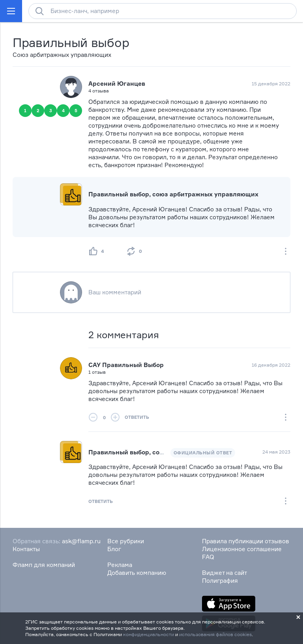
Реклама (120, 565)
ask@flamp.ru (81, 541)
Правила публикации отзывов (246, 541)
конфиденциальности (149, 634)
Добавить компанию (137, 573)
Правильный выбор (71, 42)
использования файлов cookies (215, 634)
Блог (114, 549)
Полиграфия (220, 581)
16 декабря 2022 (271, 365)
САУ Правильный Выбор (126, 365)
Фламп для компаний (44, 565)
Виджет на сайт (224, 573)
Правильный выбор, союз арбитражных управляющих (173, 194)
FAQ (208, 557)
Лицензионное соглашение (242, 549)
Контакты (26, 549)
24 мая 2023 (276, 452)
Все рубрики (126, 541)
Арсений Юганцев (117, 84)
